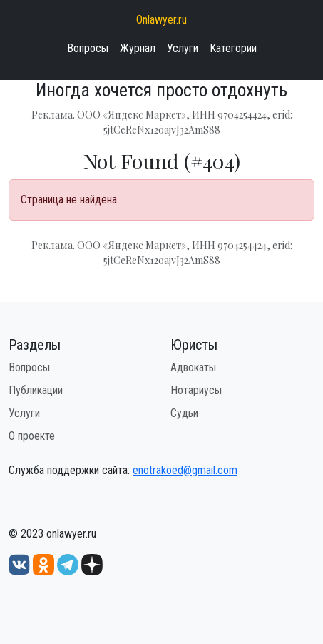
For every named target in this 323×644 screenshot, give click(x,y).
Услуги (183, 48)
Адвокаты (193, 367)
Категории (233, 48)
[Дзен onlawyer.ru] (92, 564)
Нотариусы (196, 390)
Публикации (36, 390)
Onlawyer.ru (161, 20)
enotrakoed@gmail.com (185, 470)
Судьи (184, 413)
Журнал (138, 48)
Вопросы (88, 48)
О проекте (32, 436)
